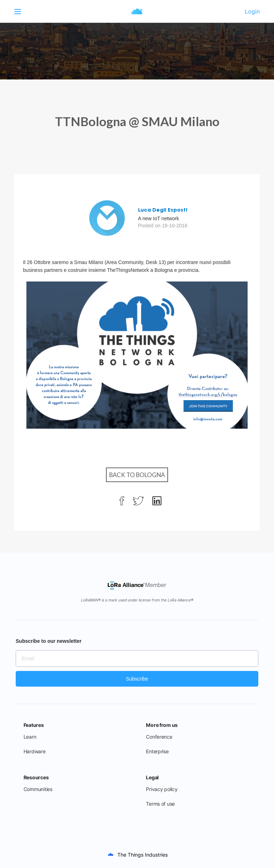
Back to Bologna (137, 475)
